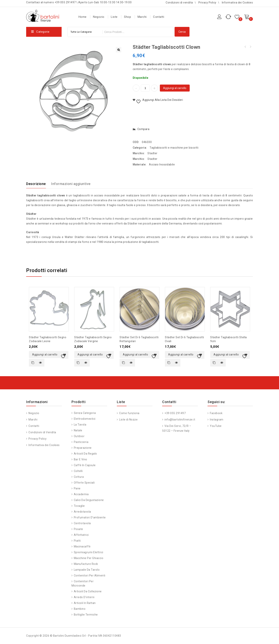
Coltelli (78, 471)
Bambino (80, 609)
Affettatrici (81, 535)
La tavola (80, 425)
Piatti (77, 541)
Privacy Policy (207, 3)
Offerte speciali (84, 483)
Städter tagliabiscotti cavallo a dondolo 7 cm (245, 47)
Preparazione (83, 448)
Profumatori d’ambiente (90, 517)
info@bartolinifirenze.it (180, 420)
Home (83, 17)
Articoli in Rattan (85, 603)
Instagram (216, 420)
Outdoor (79, 436)
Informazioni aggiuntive (71, 184)
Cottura (79, 477)
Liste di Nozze (128, 420)
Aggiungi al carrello (175, 88)
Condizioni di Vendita (42, 432)
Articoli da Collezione (88, 591)
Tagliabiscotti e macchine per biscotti (174, 148)
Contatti (159, 17)
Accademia (81, 494)
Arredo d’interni (84, 597)
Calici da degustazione (89, 500)
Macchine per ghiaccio (89, 558)
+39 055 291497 (175, 413)
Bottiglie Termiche (86, 615)
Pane (77, 488)
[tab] (38, 184)
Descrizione (36, 184)
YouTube (215, 426)
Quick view (40, 363)
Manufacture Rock (86, 564)
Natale (78, 430)
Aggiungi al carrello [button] (45, 355)
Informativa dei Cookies (237, 3)
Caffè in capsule (85, 465)
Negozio (99, 17)
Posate (78, 529)
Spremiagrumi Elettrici (89, 552)
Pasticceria (81, 442)
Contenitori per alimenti (90, 575)
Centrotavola (82, 523)
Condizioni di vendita (179, 3)
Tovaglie (79, 506)
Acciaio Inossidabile (162, 164)
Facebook (216, 413)
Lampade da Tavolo (87, 570)
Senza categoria (85, 413)
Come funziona (129, 413)
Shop (127, 17)
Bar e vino (81, 459)
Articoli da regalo (85, 454)
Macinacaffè (82, 546)
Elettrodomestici (85, 419)
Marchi (142, 17)
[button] (119, 50)
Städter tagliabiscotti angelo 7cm (250, 47)
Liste (114, 17)
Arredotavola (82, 512)
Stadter (152, 153)
